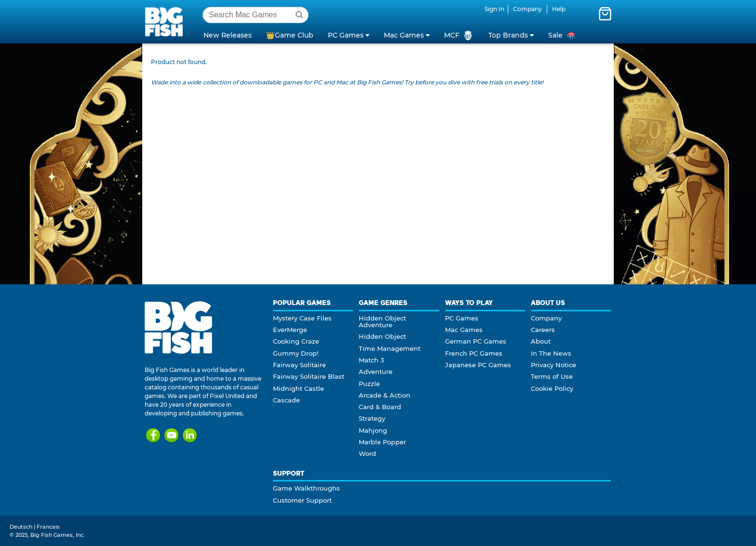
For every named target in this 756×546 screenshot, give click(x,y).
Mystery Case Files (302, 318)
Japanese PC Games (478, 365)
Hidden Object (382, 336)
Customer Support (302, 500)
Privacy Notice (553, 365)
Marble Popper (382, 442)
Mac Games (464, 330)
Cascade (286, 400)
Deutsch (21, 527)
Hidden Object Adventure (382, 321)
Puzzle (369, 384)
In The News (551, 353)
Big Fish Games (166, 21)
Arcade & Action (385, 395)
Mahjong (373, 430)
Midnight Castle (298, 388)
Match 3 (371, 360)
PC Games (462, 318)
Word (367, 453)
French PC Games (474, 353)
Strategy (372, 418)
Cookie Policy (552, 388)
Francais (48, 527)
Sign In (494, 9)
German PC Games (476, 341)
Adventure (376, 372)
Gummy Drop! (296, 353)
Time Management (390, 348)
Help (559, 9)
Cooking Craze (296, 341)
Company (527, 9)
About (541, 341)
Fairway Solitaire (299, 365)
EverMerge (290, 330)
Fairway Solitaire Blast (309, 376)
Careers (543, 330)
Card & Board (380, 407)
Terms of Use (552, 376)
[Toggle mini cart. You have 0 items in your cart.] (605, 13)
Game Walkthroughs (306, 488)
